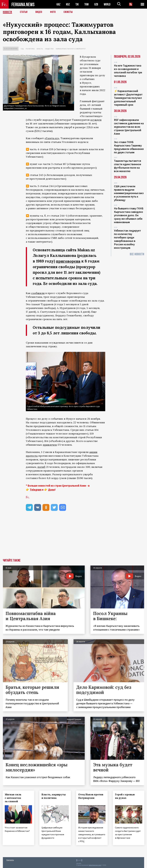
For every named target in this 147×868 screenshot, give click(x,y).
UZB (96, 4)
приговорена (68, 261)
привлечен (50, 445)
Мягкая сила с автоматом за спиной (13, 798)
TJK (77, 4)
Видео (39, 12)
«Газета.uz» (52, 138)
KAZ (58, 4)
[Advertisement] (73, 537)
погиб (41, 467)
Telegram (36, 489)
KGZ (68, 4)
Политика (30, 49)
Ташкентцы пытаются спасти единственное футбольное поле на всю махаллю (128, 166)
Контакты (10, 860)
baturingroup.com (95, 865)
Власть (40, 49)
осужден (96, 120)
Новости (7, 12)
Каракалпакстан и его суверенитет (71, 49)
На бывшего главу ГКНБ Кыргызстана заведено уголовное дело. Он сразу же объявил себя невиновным (129, 215)
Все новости (137, 254)
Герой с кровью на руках (125, 796)
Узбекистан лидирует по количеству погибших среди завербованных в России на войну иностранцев (127, 239)
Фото (53, 12)
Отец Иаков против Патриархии (91, 796)
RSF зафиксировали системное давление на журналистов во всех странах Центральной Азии (129, 127)
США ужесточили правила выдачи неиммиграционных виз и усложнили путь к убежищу (129, 193)
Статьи (24, 12)
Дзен (51, 489)
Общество (49, 49)
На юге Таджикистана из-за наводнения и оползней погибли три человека (128, 71)
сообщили (38, 293)
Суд (22, 49)
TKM (86, 4)
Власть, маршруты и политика (54, 796)
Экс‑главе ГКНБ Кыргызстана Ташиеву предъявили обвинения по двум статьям (129, 147)
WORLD (107, 4)
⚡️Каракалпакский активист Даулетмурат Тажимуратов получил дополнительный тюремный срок (128, 98)
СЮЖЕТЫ (68, 12)
